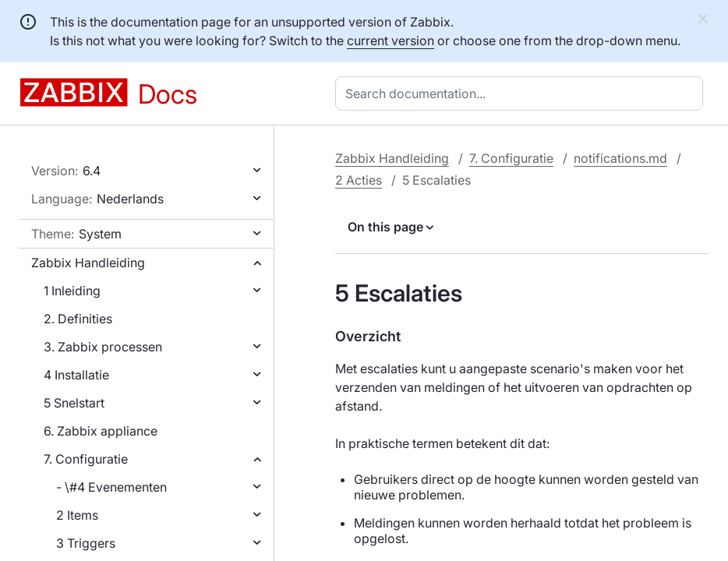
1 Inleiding (72, 291)
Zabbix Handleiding (88, 263)
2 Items (77, 515)
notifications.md (620, 158)
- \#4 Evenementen (111, 487)
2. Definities (78, 319)
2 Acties (359, 180)
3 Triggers (86, 543)
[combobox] (522, 93)
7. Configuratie (86, 459)
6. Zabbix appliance (101, 431)
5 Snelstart (74, 403)
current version (391, 41)
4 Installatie (76, 375)
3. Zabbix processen (103, 347)
